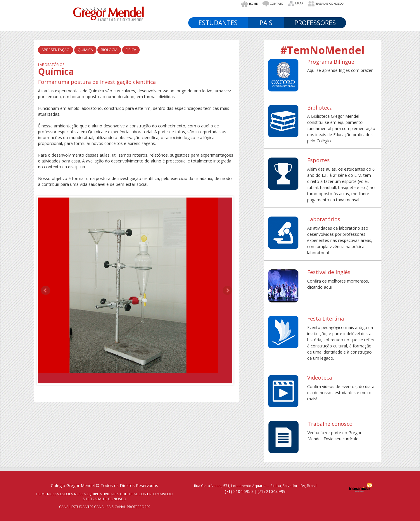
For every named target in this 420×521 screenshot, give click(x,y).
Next (227, 290)
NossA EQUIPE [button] (258, 12)
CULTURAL (129, 494)
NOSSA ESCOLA (60, 494)
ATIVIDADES (109, 494)
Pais (266, 23)
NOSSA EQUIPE (86, 494)
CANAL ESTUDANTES (76, 507)
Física (131, 50)
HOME (41, 494)
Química (85, 50)
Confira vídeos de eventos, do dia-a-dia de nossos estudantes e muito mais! (342, 393)
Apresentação (56, 50)
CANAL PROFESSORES (132, 507)
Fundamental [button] (297, 12)
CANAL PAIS (104, 507)
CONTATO (147, 494)
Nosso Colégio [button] (217, 12)
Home (249, 4)
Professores (315, 23)
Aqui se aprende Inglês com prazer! (340, 70)
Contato (273, 4)
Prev (46, 290)
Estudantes (218, 23)
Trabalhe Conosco (326, 4)
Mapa (296, 4)
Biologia (109, 50)
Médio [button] (328, 12)
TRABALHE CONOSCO (108, 499)
